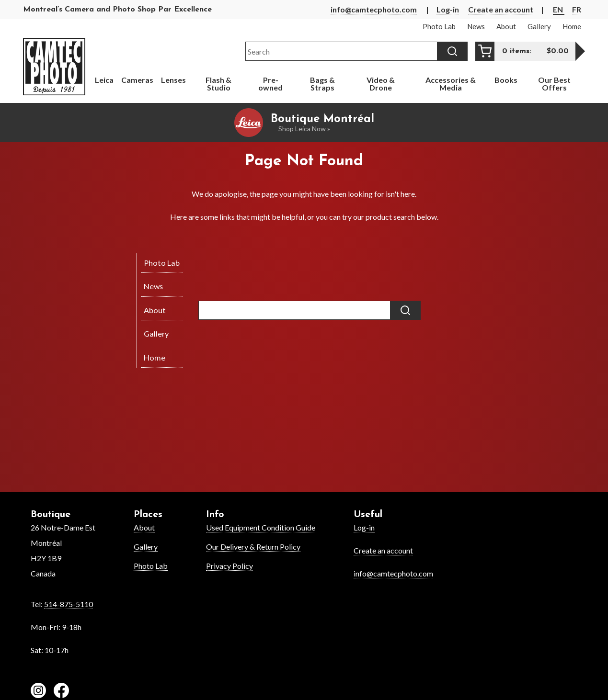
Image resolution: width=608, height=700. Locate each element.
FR (577, 9)
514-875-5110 (69, 604)
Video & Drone (381, 84)
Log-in (448, 9)
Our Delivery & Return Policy (253, 547)
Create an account (501, 9)
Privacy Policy (229, 566)
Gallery (146, 547)
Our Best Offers (554, 84)
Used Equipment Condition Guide (261, 527)
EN (559, 9)
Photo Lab (151, 566)
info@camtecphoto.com (374, 9)
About (144, 527)
